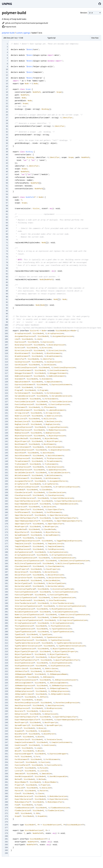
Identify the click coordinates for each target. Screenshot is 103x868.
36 (7, 143)
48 (7, 177)
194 (6, 592)
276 (6, 825)
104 (6, 336)
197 (6, 600)
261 (6, 782)
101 (6, 328)
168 (6, 518)
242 (6, 728)
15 (7, 84)
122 (6, 387)
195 (6, 595)
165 (6, 510)
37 (7, 146)
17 (7, 89)
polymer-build (8, 33)
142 (6, 444)
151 (6, 470)
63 (7, 220)
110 (6, 353)
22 (7, 104)
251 (6, 754)
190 (6, 581)
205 (6, 623)
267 (6, 799)
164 (6, 507)
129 (6, 407)
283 (6, 845)
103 (6, 334)
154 (6, 478)
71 (7, 243)
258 (6, 774)
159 (6, 493)
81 (7, 271)
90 (7, 297)
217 (6, 657)
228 (6, 689)
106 (6, 342)
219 (6, 663)
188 (6, 575)
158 (6, 490)
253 (6, 759)
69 (7, 237)
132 (6, 416)
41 (7, 157)
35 (7, 140)
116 (6, 370)
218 (6, 660)
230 (6, 694)
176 (6, 541)
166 (6, 512)
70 (7, 240)
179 (6, 549)
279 (6, 833)
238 (6, 717)
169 (6, 521)
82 (7, 274)
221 (6, 669)
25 (7, 112)
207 (6, 629)
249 (6, 748)
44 (7, 166)
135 (6, 424)
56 (7, 200)
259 (6, 777)
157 (6, 487)
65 (7, 226)
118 (6, 376)
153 (6, 476)
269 (6, 805)
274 (6, 819)
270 (6, 808)
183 (6, 561)
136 (6, 427)
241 (6, 725)
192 (6, 586)
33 (7, 135)
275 (6, 822)
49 (7, 180)
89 (7, 294)
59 (7, 209)
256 (6, 768)
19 (7, 95)
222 (6, 671)
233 (6, 703)
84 (7, 280)
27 (7, 118)
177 (6, 544)
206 (6, 626)
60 (7, 211)
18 (7, 92)
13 (7, 78)
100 (6, 325)
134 (6, 422)
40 (7, 155)
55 (7, 197)
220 (6, 666)
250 (6, 751)
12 (7, 75)
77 (7, 260)
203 (6, 618)
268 (6, 802)
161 (6, 498)
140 (6, 439)
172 (6, 529)
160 (6, 495)
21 (7, 101)
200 (6, 609)
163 (6, 504)
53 (7, 192)
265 (6, 794)
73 (7, 248)
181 (6, 555)
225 (6, 680)
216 (6, 654)
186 (6, 569)
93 (7, 305)
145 (6, 453)
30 (7, 126)
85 (7, 282)
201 (6, 612)
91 (7, 299)
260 (6, 779)
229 (6, 691)
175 (6, 538)
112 (6, 359)
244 (6, 734)
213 (6, 646)
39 (7, 152)
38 (7, 149)
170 (6, 524)
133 (6, 419)
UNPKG (7, 4)
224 (6, 677)
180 (6, 552)
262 (6, 785)
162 (6, 501)
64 (7, 223)
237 (6, 714)
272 (6, 813)
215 (6, 652)
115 (6, 368)
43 (7, 163)
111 (6, 356)
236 (6, 711)
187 (6, 572)
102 (6, 331)
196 (6, 598)
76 (7, 257)
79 (7, 265)
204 (6, 620)
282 (6, 842)
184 (6, 564)
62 (7, 217)
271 (6, 811)
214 (6, 649)
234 (6, 706)
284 (6, 848)
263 (6, 788)
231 (6, 697)
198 (6, 603)
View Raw (95, 38)
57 (7, 203)
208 (6, 632)
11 (7, 72)
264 (6, 791)
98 (7, 319)
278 (6, 830)
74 (7, 251)
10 (7, 69)
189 (6, 578)
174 (6, 535)
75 (7, 254)
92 (7, 302)
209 (6, 635)
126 (6, 399)
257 (6, 771)
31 (7, 129)
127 (6, 402)
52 (7, 189)
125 (6, 396)
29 (7, 123)
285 (6, 850)
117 (6, 373)
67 (7, 231)
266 (6, 796)
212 (6, 643)
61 (7, 214)
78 (7, 263)
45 (7, 169)
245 (6, 737)
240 (6, 723)
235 (6, 708)
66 (7, 228)
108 (6, 348)
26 (7, 115)
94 (7, 308)
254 (6, 762)
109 (6, 351)
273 (6, 816)
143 (6, 447)
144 (6, 450)
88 (7, 291)
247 (6, 742)
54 (7, 194)
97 (7, 317)
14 (7, 81)
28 (7, 121)
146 (6, 456)
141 (6, 441)
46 (7, 172)
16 (7, 86)
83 (7, 277)
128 (6, 405)
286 (6, 853)
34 (7, 138)
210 (6, 637)
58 (7, 206)
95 (7, 311)
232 (6, 700)
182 (6, 558)
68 (7, 234)
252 (6, 757)
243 (6, 731)
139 (6, 436)
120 (6, 382)
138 (6, 433)
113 (6, 362)
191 (6, 583)
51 (7, 186)
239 (6, 720)
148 (6, 461)
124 (6, 393)
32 (7, 132)
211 (6, 640)
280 (6, 836)
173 (6, 532)
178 (6, 547)
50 (7, 183)
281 (6, 839)
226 (6, 683)
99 (7, 322)
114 (6, 365)
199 (6, 606)
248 (6, 745)
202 (6, 615)
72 (7, 246)
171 (6, 527)
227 (6, 686)
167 (6, 515)
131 (6, 413)
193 (6, 589)
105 (6, 339)
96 (7, 314)
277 (6, 828)
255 (6, 765)
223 (6, 674)
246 (6, 740)
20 (7, 98)
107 (6, 345)
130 (6, 410)
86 (7, 285)
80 (7, 268)
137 (6, 430)
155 (6, 481)
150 (6, 467)
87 (7, 288)
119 (6, 379)
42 (7, 160)
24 (7, 109)
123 (6, 390)
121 (6, 385)
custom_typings (23, 33)
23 (7, 106)
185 (6, 566)
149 (6, 464)
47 (7, 175)
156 (6, 484)
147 (6, 458)
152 (6, 473)
